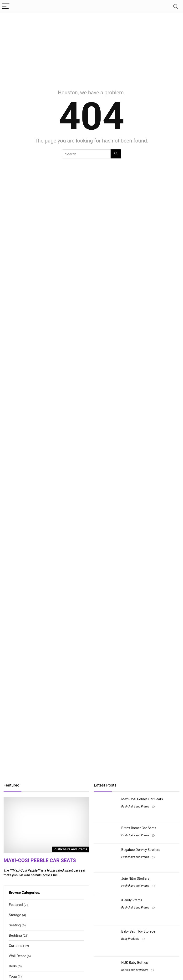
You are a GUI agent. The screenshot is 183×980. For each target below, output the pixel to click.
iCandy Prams (132, 900)
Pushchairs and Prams (135, 807)
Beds (13, 966)
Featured (16, 905)
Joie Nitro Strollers (135, 878)
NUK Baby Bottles (135, 963)
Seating (15, 925)
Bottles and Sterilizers (135, 970)
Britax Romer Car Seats (139, 828)
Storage (15, 915)
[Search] (176, 7)
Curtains (15, 946)
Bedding (15, 935)
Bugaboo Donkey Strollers (141, 850)
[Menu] (6, 7)
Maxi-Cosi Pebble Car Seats (40, 860)
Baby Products (130, 939)
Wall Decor (17, 956)
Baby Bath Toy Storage (138, 931)
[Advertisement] (91, 49)
